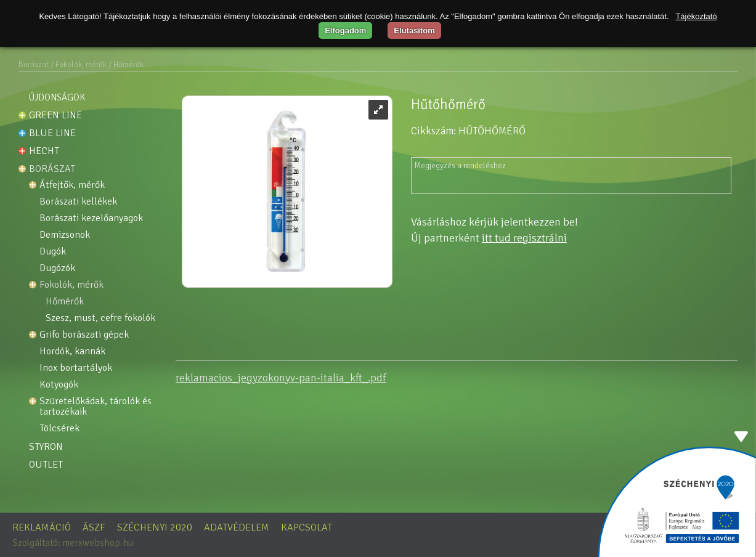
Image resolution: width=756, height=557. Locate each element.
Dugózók (57, 268)
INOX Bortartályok (76, 368)
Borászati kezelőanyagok (91, 218)
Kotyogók (59, 385)
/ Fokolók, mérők (79, 65)
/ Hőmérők (126, 65)
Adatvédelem (237, 527)
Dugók (53, 252)
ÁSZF (94, 527)
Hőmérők (65, 302)
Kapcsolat (307, 527)
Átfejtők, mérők (72, 185)
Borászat (34, 65)
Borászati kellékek (78, 202)
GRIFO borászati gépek (84, 335)
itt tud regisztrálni (524, 238)
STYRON (46, 447)
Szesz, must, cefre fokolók (100, 318)
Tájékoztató (696, 16)
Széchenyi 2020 (155, 527)
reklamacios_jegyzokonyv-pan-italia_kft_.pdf (281, 378)
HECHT (44, 151)
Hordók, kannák (72, 352)
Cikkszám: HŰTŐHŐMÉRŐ (468, 131)
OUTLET (46, 465)
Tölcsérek (59, 429)
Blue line (52, 133)
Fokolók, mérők (71, 285)
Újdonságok (57, 97)
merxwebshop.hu (98, 543)
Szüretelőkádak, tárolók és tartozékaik (97, 407)
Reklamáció (42, 527)
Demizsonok (65, 235)
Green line (55, 115)
